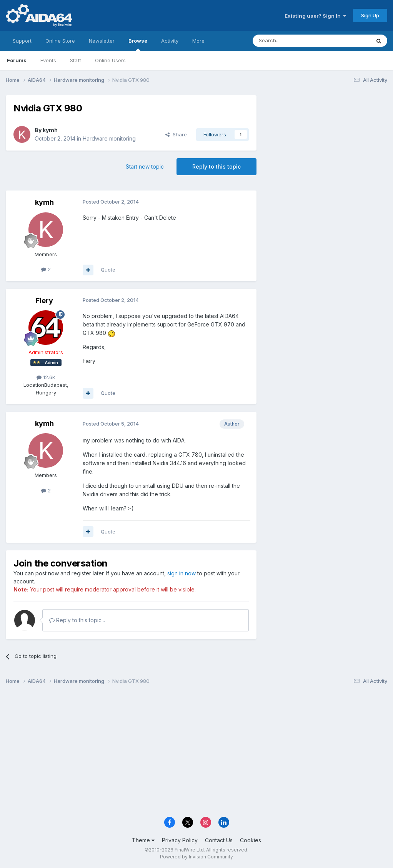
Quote (108, 270)
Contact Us (219, 840)
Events (48, 60)
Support (22, 41)
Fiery (44, 301)
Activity (170, 41)
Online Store (60, 41)
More (198, 41)
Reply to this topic (216, 166)
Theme (143, 840)
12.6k (46, 377)
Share (176, 134)
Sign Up (370, 15)
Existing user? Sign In (315, 16)
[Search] (292, 41)
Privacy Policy (180, 840)
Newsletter (102, 41)
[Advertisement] (326, 147)
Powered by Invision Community (196, 857)
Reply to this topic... (77, 620)
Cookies (251, 840)
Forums (17, 60)
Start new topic (145, 166)
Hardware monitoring (109, 138)
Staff (76, 60)
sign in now (182, 573)
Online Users (110, 60)
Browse (138, 44)
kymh (50, 130)
